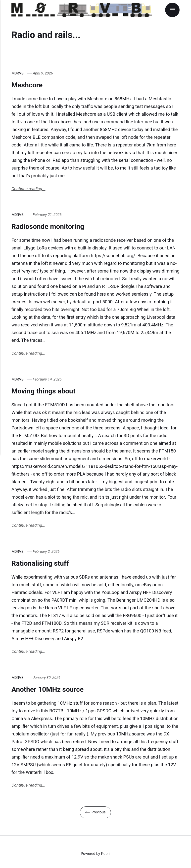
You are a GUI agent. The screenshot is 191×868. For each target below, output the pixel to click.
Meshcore (28, 85)
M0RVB (18, 73)
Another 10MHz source (51, 690)
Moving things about (46, 391)
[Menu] (172, 10)
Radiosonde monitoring (51, 226)
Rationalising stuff (43, 564)
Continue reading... (29, 189)
